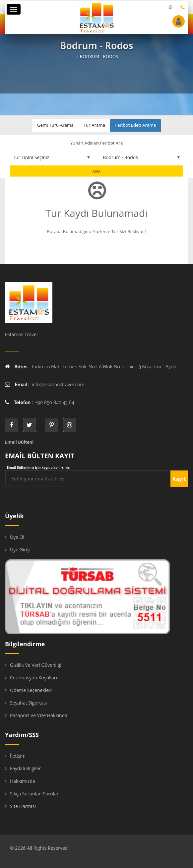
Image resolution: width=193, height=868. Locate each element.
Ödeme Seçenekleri (31, 690)
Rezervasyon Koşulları (33, 678)
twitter (30, 425)
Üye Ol (17, 537)
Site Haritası (23, 806)
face (12, 425)
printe (52, 425)
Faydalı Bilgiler (25, 768)
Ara (96, 171)
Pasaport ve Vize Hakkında (39, 715)
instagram (70, 425)
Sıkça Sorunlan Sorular (34, 794)
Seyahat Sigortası (28, 703)
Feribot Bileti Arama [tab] (135, 125)
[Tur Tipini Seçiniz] (52, 157)
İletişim (18, 756)
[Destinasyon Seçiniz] (141, 157)
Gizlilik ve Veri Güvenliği (36, 665)
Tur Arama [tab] (94, 125)
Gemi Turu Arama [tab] (55, 125)
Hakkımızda (23, 781)
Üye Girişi (20, 550)
